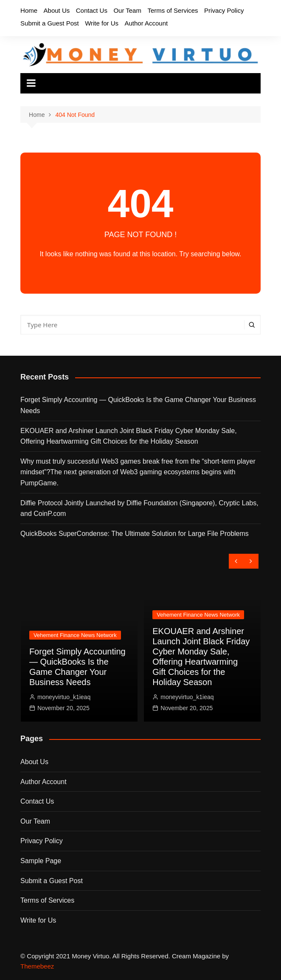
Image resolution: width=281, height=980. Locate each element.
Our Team (127, 10)
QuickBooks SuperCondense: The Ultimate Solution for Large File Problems (135, 534)
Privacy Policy (224, 10)
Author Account (146, 23)
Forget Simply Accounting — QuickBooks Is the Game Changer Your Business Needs (138, 405)
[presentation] (236, 561)
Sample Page (41, 861)
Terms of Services (173, 10)
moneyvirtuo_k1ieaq (64, 697)
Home (29, 10)
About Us (57, 10)
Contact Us (92, 10)
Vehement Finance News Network (75, 635)
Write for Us (102, 23)
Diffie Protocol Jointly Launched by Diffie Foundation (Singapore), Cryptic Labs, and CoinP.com (139, 508)
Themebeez (37, 966)
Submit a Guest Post (50, 23)
